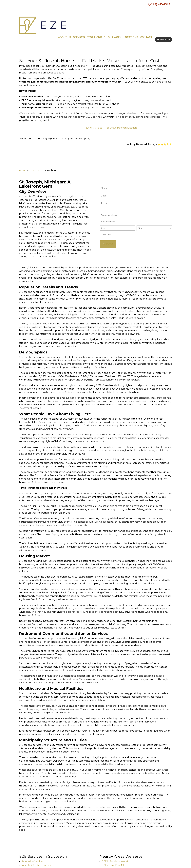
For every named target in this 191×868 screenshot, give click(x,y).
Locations (131, 10)
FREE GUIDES (163, 10)
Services (79, 10)
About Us (65, 10)
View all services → (30, 847)
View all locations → (111, 840)
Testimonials (96, 10)
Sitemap (62, 864)
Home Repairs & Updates (36, 838)
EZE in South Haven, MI (115, 830)
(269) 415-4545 (160, 4)
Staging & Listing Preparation (38, 841)
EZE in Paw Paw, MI (113, 834)
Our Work (115, 10)
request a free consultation (121, 97)
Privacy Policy (77, 864)
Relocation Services (32, 830)
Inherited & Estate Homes (36, 834)
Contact (146, 10)
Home (23, 139)
